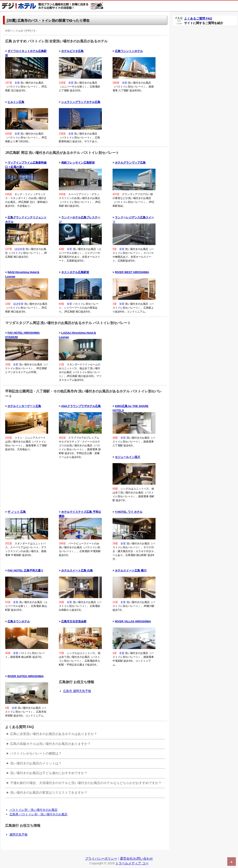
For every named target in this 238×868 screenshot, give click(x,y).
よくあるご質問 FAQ (198, 18)
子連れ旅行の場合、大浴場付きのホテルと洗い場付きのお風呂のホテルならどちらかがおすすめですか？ (86, 783)
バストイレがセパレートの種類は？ (36, 753)
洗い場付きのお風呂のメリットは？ (36, 763)
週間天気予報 (18, 834)
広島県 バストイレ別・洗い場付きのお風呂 (38, 814)
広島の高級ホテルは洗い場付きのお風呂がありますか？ (50, 744)
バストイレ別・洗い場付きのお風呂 (34, 810)
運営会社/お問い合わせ (136, 858)
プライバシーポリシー (101, 858)
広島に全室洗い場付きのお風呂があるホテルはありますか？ (54, 734)
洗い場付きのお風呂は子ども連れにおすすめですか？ (49, 773)
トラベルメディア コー (132, 863)
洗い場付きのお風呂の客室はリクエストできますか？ (49, 792)
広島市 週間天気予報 (77, 691)
